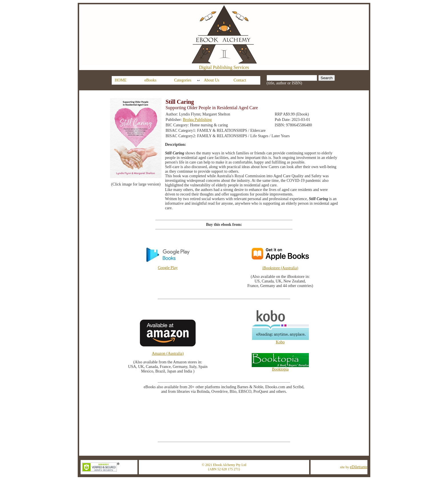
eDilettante (359, 467)
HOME (121, 80)
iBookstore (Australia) (280, 268)
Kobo (280, 340)
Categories (183, 80)
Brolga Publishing (197, 120)
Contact (240, 80)
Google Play (168, 266)
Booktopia (280, 368)
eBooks (151, 80)
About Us (212, 80)
